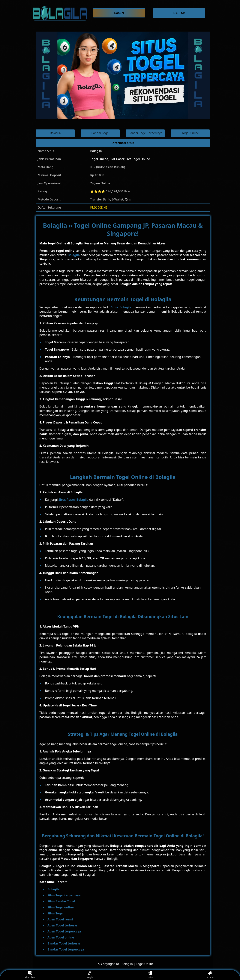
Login (90, 975)
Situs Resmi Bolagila (73, 500)
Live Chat (30, 975)
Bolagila (96, 151)
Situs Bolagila (121, 307)
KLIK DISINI (99, 207)
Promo (210, 975)
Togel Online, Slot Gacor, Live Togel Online (120, 159)
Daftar (150, 975)
